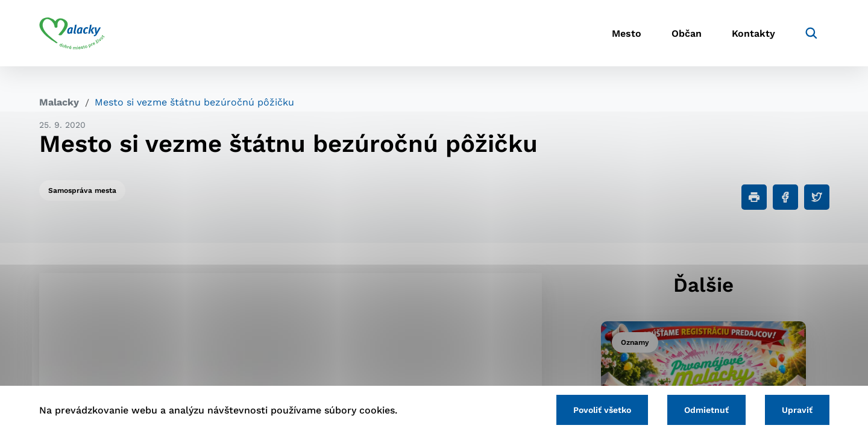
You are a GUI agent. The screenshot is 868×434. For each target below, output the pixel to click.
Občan (687, 33)
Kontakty (753, 33)
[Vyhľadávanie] (811, 33)
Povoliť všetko (602, 410)
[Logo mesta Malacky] (72, 33)
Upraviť (797, 410)
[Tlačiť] (754, 197)
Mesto (627, 33)
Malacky (59, 102)
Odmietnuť (706, 410)
